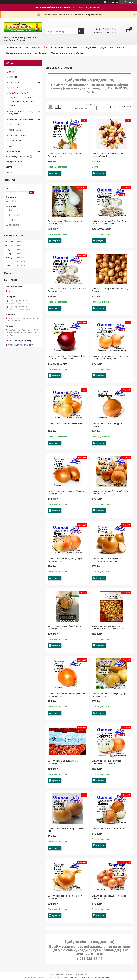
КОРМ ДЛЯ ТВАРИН (18, 135)
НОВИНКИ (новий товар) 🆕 (19, 156)
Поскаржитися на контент (78, 977)
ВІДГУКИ (91, 47)
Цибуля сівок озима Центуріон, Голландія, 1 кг (107, 425)
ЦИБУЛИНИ (14, 151)
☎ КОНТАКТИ (75, 47)
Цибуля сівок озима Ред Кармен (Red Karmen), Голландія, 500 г (66, 357)
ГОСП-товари (15, 130)
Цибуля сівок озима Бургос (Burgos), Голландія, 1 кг (66, 560)
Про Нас (10, 172)
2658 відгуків (113, 2)
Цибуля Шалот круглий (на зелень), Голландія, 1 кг (110, 290)
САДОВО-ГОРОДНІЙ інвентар (23, 119)
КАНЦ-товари (15, 141)
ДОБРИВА (13, 88)
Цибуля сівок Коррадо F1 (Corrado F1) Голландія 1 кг (111, 897)
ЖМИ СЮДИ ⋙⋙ (89, 7)
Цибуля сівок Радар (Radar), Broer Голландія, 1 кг (65, 627)
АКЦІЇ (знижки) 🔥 (14, 162)
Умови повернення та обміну (67, 53)
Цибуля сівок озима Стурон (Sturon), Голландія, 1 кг (66, 492)
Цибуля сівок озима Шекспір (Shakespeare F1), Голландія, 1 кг (108, 627)
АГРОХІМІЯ (14, 82)
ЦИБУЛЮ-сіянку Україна (21, 101)
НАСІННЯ (13, 77)
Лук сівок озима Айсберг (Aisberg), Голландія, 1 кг (65, 222)
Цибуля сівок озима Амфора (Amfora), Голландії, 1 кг (110, 492)
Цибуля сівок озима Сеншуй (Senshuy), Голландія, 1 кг (67, 695)
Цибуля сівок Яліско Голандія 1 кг (108, 828)
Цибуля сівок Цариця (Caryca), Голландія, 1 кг (63, 762)
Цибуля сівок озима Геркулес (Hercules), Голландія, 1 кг (106, 762)
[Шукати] (81, 31)
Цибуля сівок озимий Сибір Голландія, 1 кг (67, 830)
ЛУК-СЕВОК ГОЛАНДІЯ (20, 97)
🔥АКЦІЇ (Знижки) (53, 47)
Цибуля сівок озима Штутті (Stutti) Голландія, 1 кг (65, 155)
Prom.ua (82, 975)
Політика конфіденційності (102, 977)
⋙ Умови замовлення (19, 53)
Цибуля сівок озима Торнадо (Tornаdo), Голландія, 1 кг (106, 560)
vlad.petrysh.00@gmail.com (21, 345)
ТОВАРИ (10, 72)
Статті (9, 167)
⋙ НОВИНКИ (13, 47)
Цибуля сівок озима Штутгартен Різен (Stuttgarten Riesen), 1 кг (111, 357)
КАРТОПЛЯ (14, 125)
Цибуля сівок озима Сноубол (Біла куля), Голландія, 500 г (109, 222)
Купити (56, 173)
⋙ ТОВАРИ (31, 47)
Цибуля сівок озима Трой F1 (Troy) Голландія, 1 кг (65, 897)
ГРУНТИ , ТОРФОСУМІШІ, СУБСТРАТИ (21, 113)
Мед (10, 146)
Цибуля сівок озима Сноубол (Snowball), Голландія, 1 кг (67, 290)
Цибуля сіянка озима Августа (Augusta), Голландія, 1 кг (111, 695)
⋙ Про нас (41, 53)
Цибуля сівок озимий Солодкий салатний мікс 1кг (107, 155)
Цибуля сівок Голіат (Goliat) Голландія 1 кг (67, 425)
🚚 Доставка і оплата (112, 47)
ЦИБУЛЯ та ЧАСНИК (18, 93)
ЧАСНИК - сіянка (18, 105)
